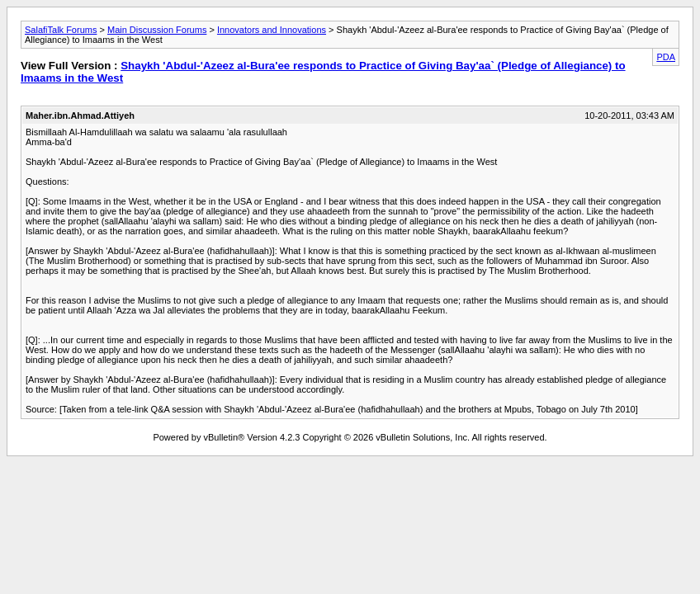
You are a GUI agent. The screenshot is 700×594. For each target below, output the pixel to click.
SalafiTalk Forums (61, 30)
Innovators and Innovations (272, 30)
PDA (666, 57)
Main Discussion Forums (157, 30)
